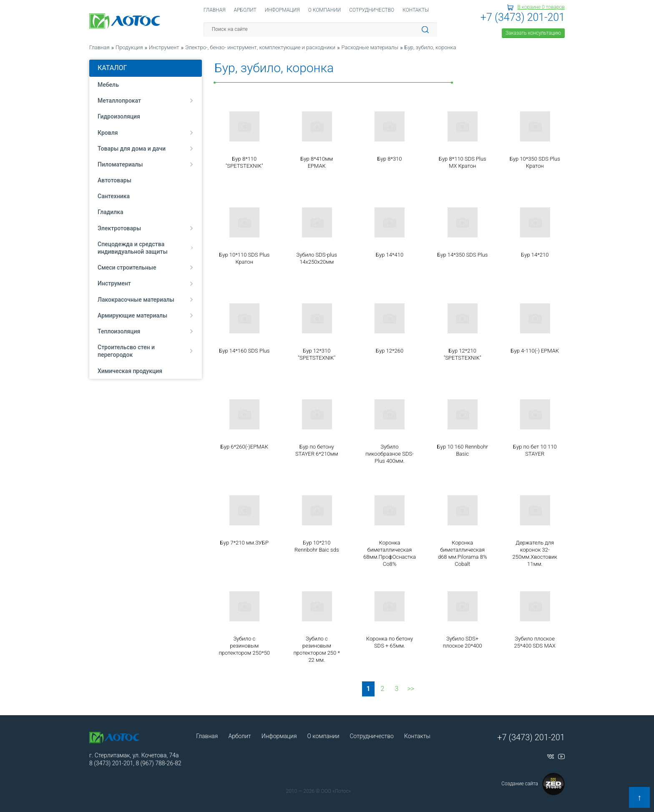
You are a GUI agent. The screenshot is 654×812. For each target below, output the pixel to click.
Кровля (146, 133)
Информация (282, 10)
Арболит (245, 10)
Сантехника (114, 196)
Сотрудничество (372, 10)
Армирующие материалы (146, 315)
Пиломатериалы (146, 164)
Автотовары (114, 180)
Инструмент (146, 283)
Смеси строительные (146, 267)
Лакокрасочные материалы (146, 300)
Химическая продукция (130, 371)
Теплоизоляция (146, 331)
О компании (325, 10)
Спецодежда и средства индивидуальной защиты (146, 248)
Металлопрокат (146, 101)
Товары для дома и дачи (146, 149)
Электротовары (146, 228)
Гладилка (111, 212)
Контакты (416, 10)
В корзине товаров (541, 7)
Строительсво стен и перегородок (146, 351)
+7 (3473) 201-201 (523, 17)
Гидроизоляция (119, 116)
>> (411, 689)
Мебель (108, 85)
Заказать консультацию (533, 33)
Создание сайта (533, 784)
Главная (215, 10)
